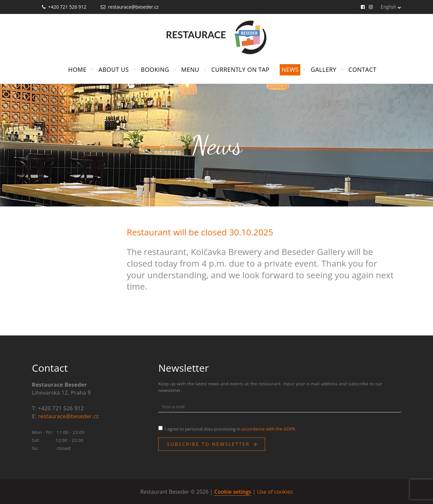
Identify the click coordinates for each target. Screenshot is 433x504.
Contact (362, 69)
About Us (114, 69)
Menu (190, 69)
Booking (155, 69)
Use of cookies (275, 492)
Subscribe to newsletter (208, 444)
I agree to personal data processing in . (230, 429)
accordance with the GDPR (268, 429)
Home (77, 69)
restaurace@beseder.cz (133, 7)
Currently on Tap (240, 69)
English (391, 7)
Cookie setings (233, 492)
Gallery (323, 69)
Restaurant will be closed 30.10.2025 (200, 232)
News (290, 69)
